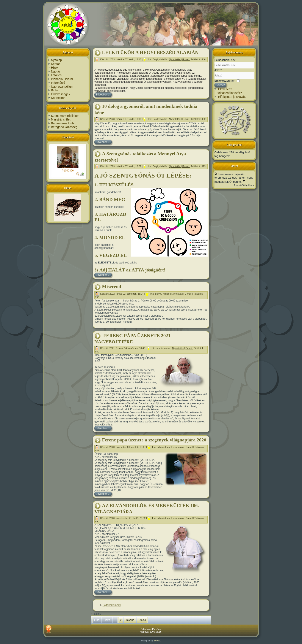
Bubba (157, 641)
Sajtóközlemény (112, 605)
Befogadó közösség (64, 127)
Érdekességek (61, 94)
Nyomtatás (175, 59)
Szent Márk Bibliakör (65, 116)
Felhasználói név (225, 60)
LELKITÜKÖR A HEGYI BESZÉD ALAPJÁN (150, 52)
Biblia (55, 90)
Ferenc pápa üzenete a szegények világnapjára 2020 (154, 440)
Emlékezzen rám (225, 80)
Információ (58, 83)
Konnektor (58, 98)
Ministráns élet (61, 119)
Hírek (55, 68)
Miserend (112, 286)
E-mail (186, 59)
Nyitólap (57, 60)
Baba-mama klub (63, 123)
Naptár (56, 71)
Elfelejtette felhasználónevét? (230, 91)
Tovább (130, 620)
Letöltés (56, 75)
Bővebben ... (103, 95)
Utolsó (142, 620)
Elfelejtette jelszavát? (232, 97)
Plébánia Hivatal (62, 79)
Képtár (56, 64)
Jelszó (218, 70)
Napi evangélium (62, 87)
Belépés (220, 85)
